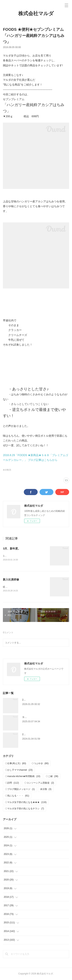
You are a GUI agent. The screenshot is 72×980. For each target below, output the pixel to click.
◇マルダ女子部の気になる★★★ (26, 802)
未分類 (46, 790)
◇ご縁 (52, 777)
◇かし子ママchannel (19, 770)
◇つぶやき (40, 764)
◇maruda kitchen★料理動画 (23, 777)
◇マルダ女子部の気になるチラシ (24, 809)
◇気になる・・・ (17, 796)
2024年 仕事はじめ (33, 735)
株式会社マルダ (36, 13)
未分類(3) (7, 470)
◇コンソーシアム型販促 (39, 783)
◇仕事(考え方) (15, 764)
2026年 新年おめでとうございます (41, 700)
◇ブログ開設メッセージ (20, 790)
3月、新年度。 (12, 549)
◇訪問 (12, 783)
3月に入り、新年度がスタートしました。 (24, 556)
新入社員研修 (11, 579)
